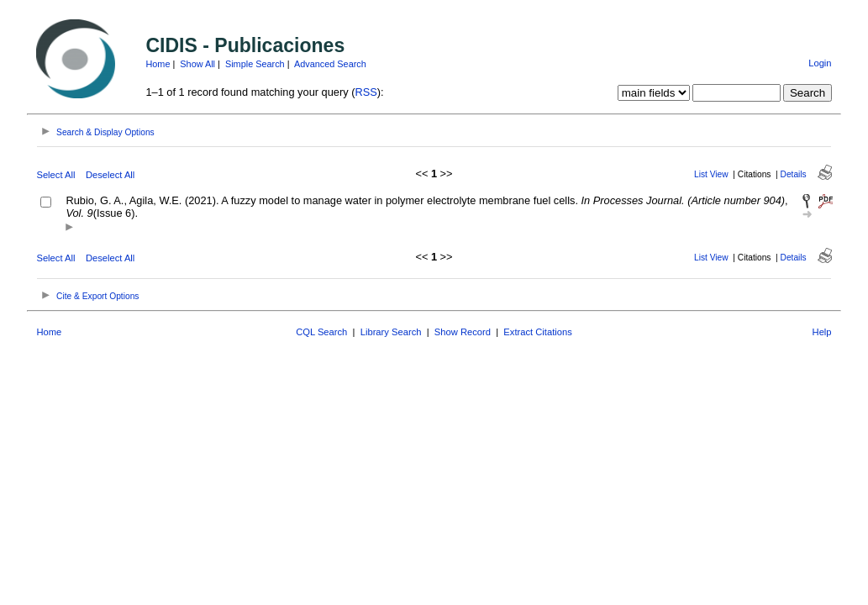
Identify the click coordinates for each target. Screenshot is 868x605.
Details (794, 174)
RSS (366, 92)
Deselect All (110, 175)
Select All (55, 175)
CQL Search (321, 332)
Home (158, 64)
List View (711, 174)
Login (820, 63)
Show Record (463, 332)
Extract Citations (537, 332)
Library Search (391, 332)
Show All (197, 64)
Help (822, 332)
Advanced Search (330, 64)
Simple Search (255, 64)
